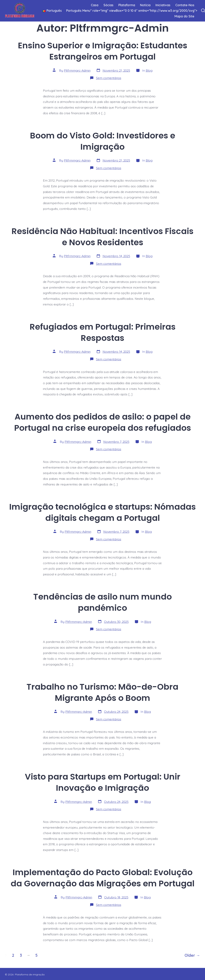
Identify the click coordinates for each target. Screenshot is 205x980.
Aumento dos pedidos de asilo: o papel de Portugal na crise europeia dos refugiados (103, 422)
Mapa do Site (184, 16)
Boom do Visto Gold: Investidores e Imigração (103, 141)
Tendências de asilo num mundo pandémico (103, 602)
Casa (95, 5)
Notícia (145, 5)
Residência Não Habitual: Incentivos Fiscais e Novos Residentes (103, 237)
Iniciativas (163, 5)
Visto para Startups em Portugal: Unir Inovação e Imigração (103, 782)
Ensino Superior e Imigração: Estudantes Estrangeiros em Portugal (103, 51)
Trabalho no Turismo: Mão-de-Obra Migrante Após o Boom (103, 692)
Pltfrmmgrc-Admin (77, 70)
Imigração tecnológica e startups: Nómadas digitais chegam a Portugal (103, 512)
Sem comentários (109, 78)
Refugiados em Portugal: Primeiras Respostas (103, 332)
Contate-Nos (185, 5)
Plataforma (127, 5)
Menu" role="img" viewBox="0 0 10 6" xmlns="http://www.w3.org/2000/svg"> (118, 10)
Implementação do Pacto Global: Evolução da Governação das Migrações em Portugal (103, 878)
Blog (149, 70)
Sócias (108, 5)
